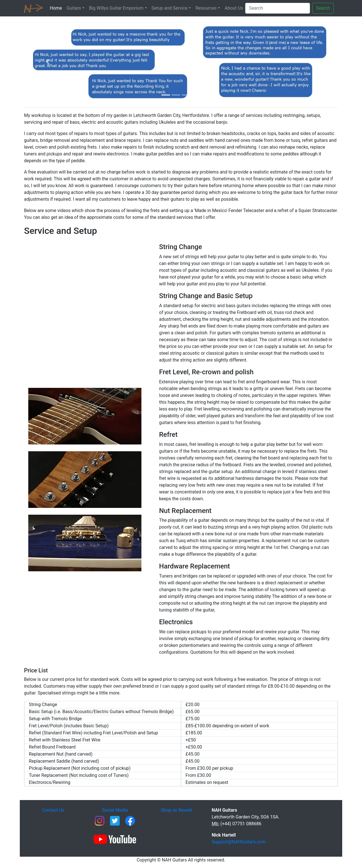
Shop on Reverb (177, 810)
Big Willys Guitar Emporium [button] (116, 8)
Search (323, 8)
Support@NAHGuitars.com (239, 842)
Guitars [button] (74, 8)
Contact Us (53, 810)
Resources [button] (206, 8)
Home (57, 8)
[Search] (278, 8)
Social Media (115, 810)
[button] (48, 62)
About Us (234, 8)
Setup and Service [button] (170, 8)
